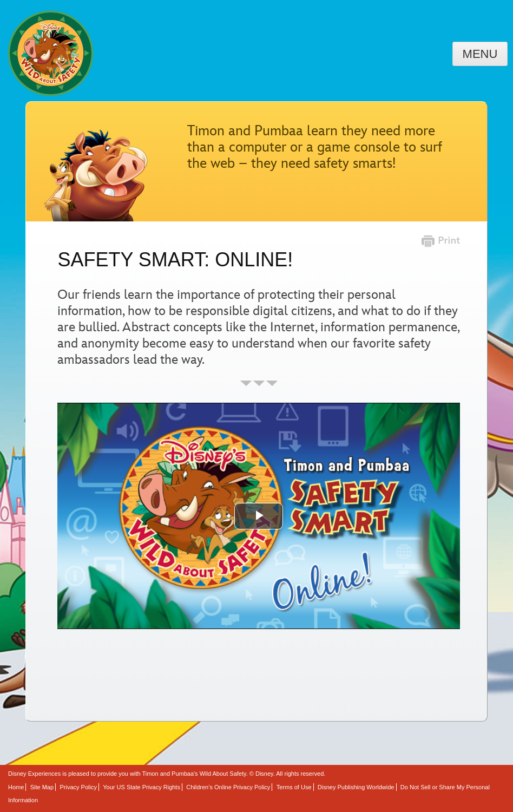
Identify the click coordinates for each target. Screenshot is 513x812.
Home (16, 787)
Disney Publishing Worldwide (356, 787)
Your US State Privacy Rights (142, 787)
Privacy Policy (78, 787)
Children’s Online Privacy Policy (228, 787)
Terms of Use (294, 787)
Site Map (42, 787)
